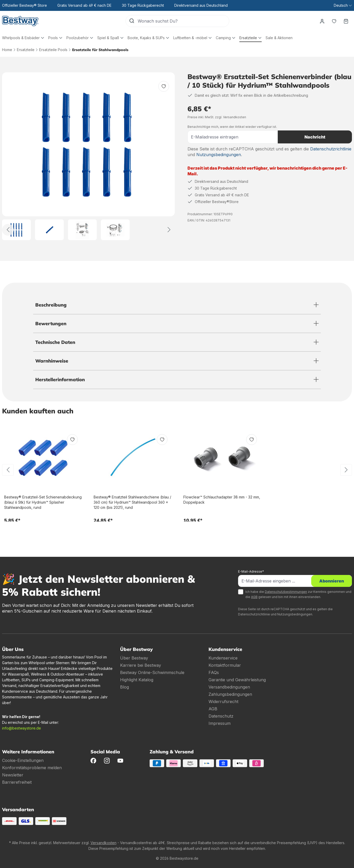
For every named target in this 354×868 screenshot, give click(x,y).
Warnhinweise (52, 361)
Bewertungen (51, 324)
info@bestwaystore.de (22, 728)
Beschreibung (51, 305)
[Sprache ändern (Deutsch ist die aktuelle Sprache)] (343, 5)
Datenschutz (221, 716)
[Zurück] (8, 230)
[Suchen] (132, 21)
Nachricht (315, 137)
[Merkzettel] (334, 21)
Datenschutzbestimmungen (286, 592)
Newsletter (13, 775)
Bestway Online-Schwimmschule (152, 672)
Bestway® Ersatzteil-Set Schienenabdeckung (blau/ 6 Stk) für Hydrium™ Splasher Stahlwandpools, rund (43, 502)
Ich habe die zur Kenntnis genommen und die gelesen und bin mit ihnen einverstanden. (298, 594)
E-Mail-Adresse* (251, 571)
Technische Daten (55, 342)
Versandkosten (103, 843)
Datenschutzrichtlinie (331, 149)
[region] (89, 156)
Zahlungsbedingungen (230, 694)
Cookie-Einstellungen (23, 760)
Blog (124, 687)
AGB (254, 597)
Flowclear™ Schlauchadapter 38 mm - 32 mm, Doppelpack (222, 500)
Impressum (220, 723)
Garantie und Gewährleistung (237, 680)
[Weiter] (169, 230)
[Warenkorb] (346, 21)
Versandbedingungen (229, 687)
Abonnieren (332, 581)
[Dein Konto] (322, 21)
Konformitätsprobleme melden (32, 768)
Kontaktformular (225, 665)
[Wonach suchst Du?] (183, 21)
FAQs (214, 672)
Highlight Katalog (137, 680)
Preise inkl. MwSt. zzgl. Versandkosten (217, 117)
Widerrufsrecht (223, 702)
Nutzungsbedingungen (219, 155)
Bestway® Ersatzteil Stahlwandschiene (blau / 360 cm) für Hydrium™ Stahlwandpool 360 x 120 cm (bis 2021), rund (132, 502)
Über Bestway (134, 658)
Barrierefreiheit (17, 782)
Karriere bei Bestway (141, 665)
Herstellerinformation (60, 380)
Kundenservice (223, 658)
